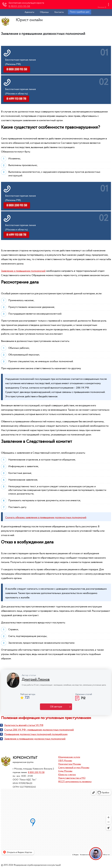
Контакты (59, 12)
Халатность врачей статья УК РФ (24, 725)
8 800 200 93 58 (36, 772)
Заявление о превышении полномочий (23, 271)
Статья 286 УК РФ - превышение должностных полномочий (39, 730)
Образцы (44, 12)
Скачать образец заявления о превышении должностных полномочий (46, 518)
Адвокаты (29, 12)
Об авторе (56, 707)
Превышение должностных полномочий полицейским (36, 734)
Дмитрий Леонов (36, 680)
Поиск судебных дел (80, 12)
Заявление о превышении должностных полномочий (35, 739)
